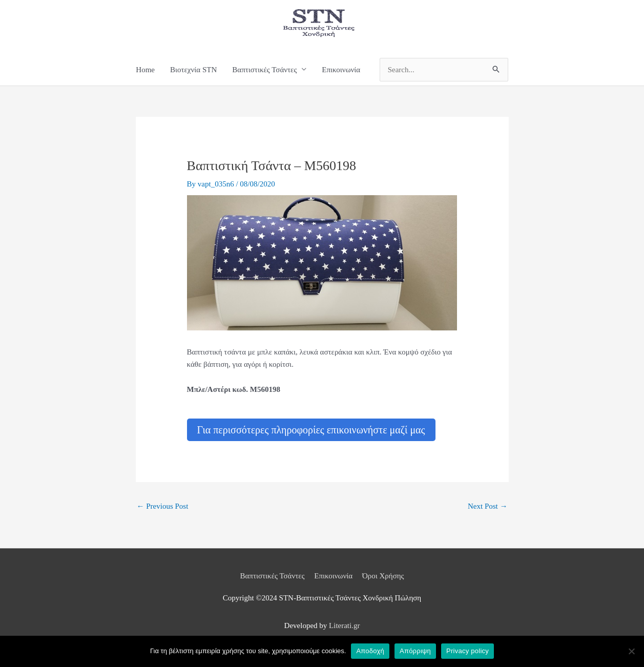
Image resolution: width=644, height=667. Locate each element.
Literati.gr (344, 626)
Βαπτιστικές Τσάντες (264, 70)
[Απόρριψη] (631, 651)
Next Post (488, 506)
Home (145, 70)
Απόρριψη (415, 651)
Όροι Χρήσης (383, 576)
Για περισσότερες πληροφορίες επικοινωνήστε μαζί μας (311, 430)
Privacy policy (468, 651)
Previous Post (163, 506)
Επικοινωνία (341, 70)
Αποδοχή (370, 651)
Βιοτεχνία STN (193, 70)
